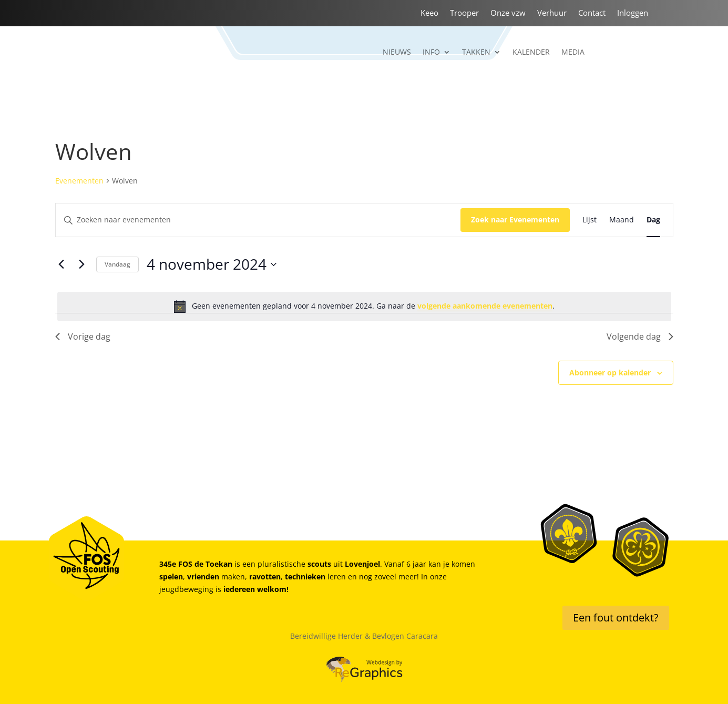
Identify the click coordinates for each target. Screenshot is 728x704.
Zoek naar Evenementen (515, 220)
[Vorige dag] (61, 264)
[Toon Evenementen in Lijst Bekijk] (589, 220)
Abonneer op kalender (610, 373)
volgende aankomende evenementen (485, 306)
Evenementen (79, 181)
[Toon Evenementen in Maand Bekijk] (622, 220)
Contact (592, 13)
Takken (476, 53)
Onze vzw (508, 13)
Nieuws (397, 53)
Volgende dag (640, 336)
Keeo (429, 13)
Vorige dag (83, 336)
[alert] (364, 307)
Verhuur (552, 13)
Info (431, 53)
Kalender (531, 53)
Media (573, 53)
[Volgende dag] (82, 264)
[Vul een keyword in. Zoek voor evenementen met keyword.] (258, 220)
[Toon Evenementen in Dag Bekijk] (653, 220)
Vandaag (117, 264)
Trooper (464, 13)
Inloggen (633, 13)
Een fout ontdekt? (616, 618)
